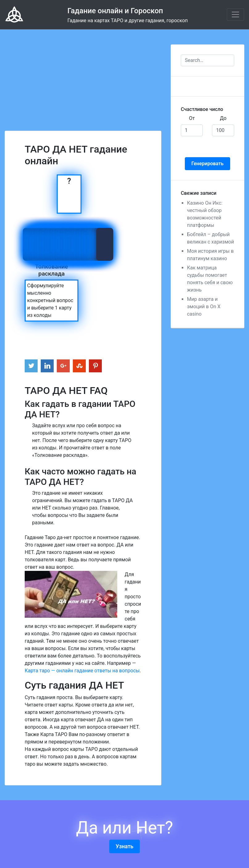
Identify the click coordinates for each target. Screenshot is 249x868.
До (223, 118)
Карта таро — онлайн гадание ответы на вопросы (82, 671)
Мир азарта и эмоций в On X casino (204, 307)
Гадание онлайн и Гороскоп (115, 11)
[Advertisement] (83, 73)
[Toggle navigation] (235, 14)
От (192, 118)
